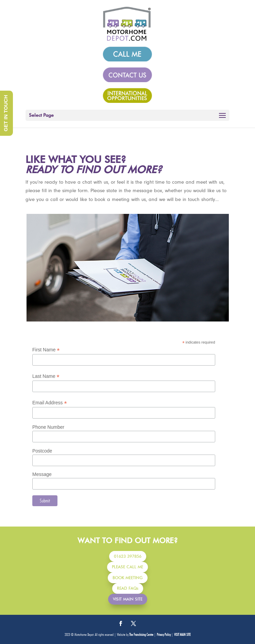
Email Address (50, 403)
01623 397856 (128, 556)
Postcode (42, 451)
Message (42, 474)
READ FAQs (128, 588)
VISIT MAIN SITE (128, 599)
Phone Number (48, 427)
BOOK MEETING (128, 578)
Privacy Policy (164, 634)
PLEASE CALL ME (128, 567)
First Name (46, 350)
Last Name (46, 376)
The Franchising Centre (141, 634)
